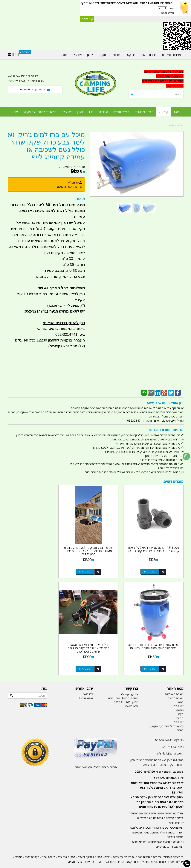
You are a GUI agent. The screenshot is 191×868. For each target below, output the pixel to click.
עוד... (43, 678)
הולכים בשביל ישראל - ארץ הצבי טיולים (96, 757)
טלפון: (135, 692)
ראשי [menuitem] (176, 112)
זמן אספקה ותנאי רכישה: (165, 403)
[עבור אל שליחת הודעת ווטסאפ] (186, 456)
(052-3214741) (35, 311)
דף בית (180, 125)
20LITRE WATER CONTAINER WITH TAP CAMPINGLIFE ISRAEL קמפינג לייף (128, 3)
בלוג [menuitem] (91, 112)
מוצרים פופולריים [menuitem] (144, 112)
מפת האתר (175, 678)
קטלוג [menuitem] (163, 112)
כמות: (128, 11)
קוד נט (90, 865)
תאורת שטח (48, 847)
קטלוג (171, 125)
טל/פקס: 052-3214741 (169, 730)
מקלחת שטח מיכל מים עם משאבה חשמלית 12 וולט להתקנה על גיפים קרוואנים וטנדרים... (156, 638)
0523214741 (122, 692)
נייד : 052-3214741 (172, 736)
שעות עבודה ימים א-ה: (159, 761)
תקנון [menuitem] (80, 112)
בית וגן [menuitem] (91, 55)
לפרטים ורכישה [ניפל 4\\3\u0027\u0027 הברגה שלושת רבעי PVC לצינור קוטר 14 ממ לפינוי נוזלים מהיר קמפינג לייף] (152, 566)
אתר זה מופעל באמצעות (95, 865)
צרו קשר (132, 678)
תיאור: (80, 198)
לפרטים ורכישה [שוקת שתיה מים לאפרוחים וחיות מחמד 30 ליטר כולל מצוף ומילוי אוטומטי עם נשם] (31, 566)
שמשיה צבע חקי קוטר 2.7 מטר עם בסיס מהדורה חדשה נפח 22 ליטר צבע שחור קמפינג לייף (95, 546)
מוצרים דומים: (173, 481)
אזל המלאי (74, 182)
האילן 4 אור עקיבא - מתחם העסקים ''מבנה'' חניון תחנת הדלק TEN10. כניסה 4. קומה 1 (157, 752)
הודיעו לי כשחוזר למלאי (69, 187)
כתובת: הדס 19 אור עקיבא (123, 688)
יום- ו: (157, 782)
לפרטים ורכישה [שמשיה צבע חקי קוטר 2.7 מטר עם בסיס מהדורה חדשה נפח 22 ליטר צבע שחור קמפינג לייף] (92, 566)
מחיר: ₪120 (168, 13)
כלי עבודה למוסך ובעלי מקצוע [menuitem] (40, 112)
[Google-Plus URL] (16, 55)
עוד (15, 112)
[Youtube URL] (13, 55)
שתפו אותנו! (86, 688)
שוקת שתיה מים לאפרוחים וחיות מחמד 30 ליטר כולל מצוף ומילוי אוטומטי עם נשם (35, 546)
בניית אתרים (82, 865)
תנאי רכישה (132, 696)
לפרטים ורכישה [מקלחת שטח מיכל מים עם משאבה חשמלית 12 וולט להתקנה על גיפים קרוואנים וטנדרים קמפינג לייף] (152, 658)
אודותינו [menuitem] (103, 112)
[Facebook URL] (18, 55)
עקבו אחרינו (84, 678)
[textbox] (156, 784)
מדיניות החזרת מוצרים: (166, 430)
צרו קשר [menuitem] (67, 112)
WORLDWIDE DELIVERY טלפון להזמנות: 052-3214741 (26, 79)
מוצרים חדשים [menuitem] (121, 112)
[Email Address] (10, 55)
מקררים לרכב (32, 847)
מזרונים (19, 847)
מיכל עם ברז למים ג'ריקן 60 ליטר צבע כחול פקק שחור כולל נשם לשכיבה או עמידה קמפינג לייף (46, 146)
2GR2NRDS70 (68, 167)
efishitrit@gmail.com (170, 743)
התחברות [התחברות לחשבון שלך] (25, 52)
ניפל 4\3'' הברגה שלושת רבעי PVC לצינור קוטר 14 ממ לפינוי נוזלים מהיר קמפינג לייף (156, 546)
